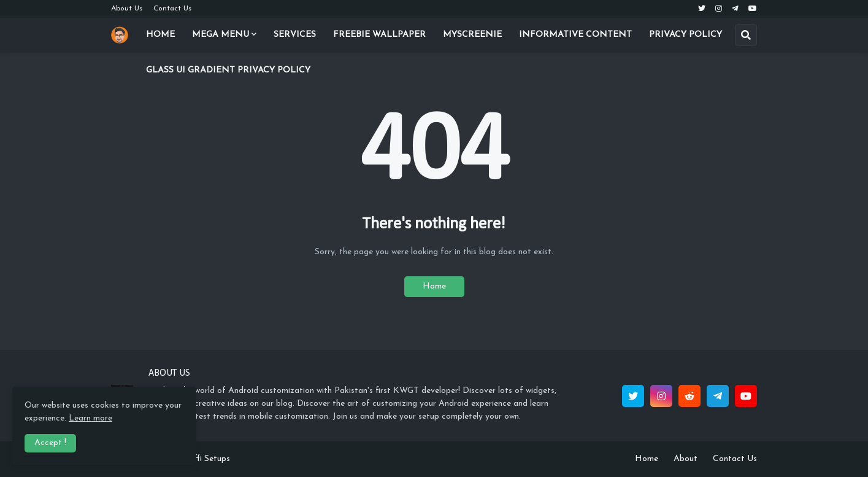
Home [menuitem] (160, 35)
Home (434, 286)
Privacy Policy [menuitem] (686, 35)
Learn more (90, 418)
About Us (127, 9)
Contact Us (172, 9)
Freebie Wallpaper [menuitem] (379, 35)
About (686, 459)
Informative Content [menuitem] (575, 35)
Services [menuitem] (295, 35)
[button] (746, 35)
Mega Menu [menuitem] (221, 35)
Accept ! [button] (50, 443)
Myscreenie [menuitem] (472, 35)
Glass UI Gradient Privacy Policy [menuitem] (228, 70)
